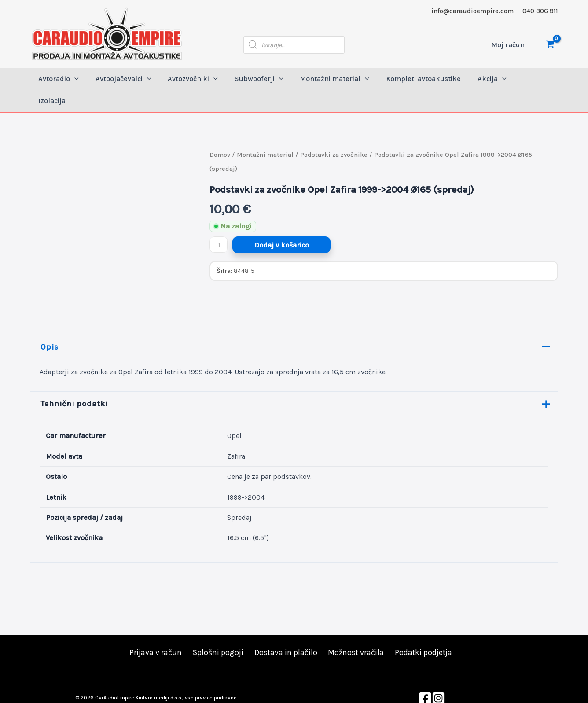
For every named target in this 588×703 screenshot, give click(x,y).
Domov (220, 133)
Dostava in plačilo (285, 631)
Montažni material (266, 133)
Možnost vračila (355, 631)
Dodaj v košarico (282, 223)
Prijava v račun (156, 631)
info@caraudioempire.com (472, 11)
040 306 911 (540, 11)
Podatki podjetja (423, 631)
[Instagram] (438, 677)
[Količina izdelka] (219, 223)
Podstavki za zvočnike (335, 133)
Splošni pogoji (217, 631)
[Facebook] (425, 677)
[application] (83, 79)
